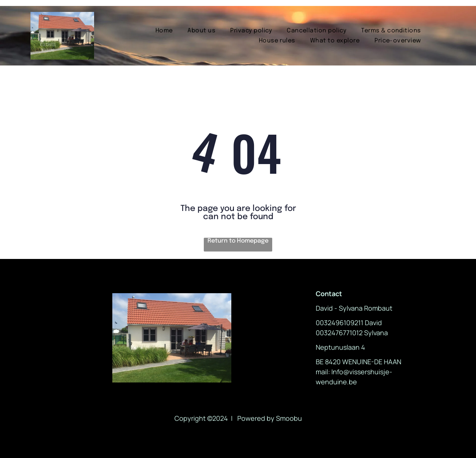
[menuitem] (164, 31)
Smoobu (289, 418)
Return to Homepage (238, 241)
